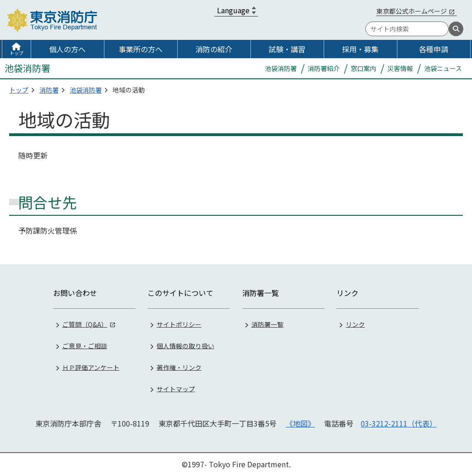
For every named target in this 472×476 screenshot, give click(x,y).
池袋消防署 (86, 90)
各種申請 (434, 49)
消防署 (49, 90)
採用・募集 (360, 49)
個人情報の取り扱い (185, 345)
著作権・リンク (179, 367)
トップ (16, 53)
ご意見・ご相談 (85, 345)
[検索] (456, 29)
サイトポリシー (179, 324)
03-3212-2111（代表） (399, 423)
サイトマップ (176, 388)
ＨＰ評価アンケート (91, 367)
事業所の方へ (141, 49)
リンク (355, 324)
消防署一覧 (267, 324)
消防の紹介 (214, 49)
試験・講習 (287, 49)
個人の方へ (67, 49)
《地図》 (300, 423)
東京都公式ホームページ (412, 11)
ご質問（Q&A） (85, 324)
